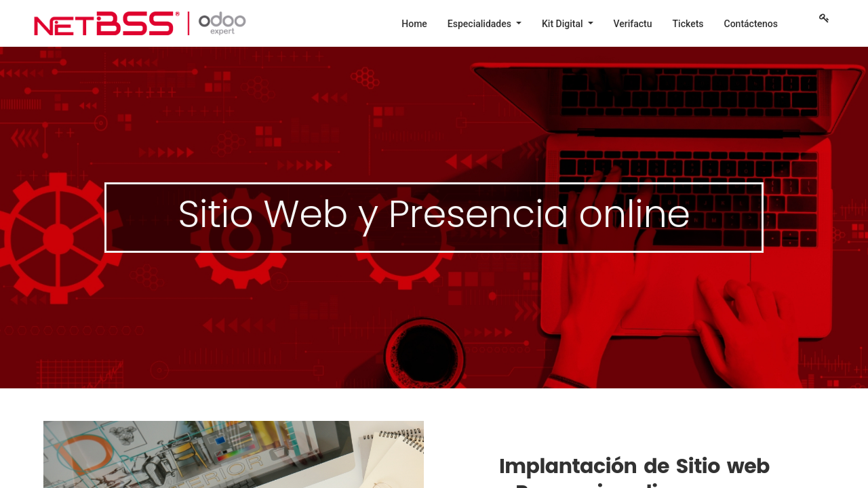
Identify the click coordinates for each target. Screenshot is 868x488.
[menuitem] (414, 24)
